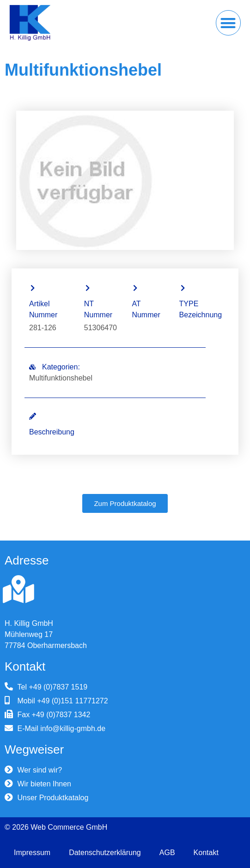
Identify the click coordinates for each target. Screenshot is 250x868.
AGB (167, 853)
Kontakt (206, 853)
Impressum (32, 853)
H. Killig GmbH (29, 623)
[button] (229, 23)
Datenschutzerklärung (105, 853)
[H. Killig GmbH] (18, 589)
